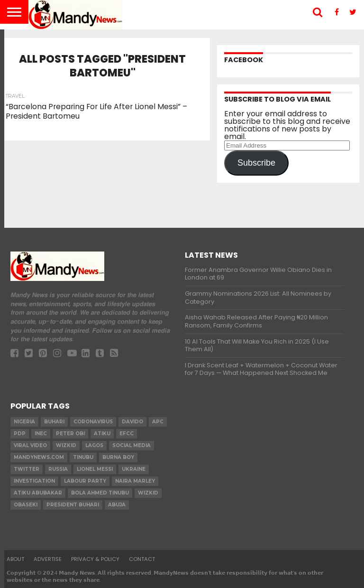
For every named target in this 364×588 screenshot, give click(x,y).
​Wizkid (66, 445)
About (15, 559)
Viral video (30, 445)
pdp (20, 434)
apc (158, 422)
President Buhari (73, 505)
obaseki (26, 505)
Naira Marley (135, 481)
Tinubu (83, 457)
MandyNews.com (39, 457)
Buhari (54, 422)
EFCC (127, 434)
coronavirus (93, 422)
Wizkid (148, 493)
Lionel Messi (95, 469)
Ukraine (134, 469)
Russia (58, 469)
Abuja (117, 505)
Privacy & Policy (95, 559)
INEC (41, 434)
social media (132, 445)
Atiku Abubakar (38, 493)
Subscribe (256, 163)
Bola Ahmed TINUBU (100, 493)
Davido (132, 422)
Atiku (102, 434)
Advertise (48, 559)
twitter (27, 469)
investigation (34, 481)
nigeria (24, 422)
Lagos (94, 445)
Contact (142, 559)
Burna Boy (118, 457)
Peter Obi (70, 434)
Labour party (85, 481)
